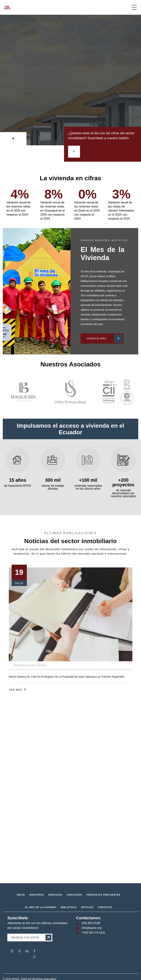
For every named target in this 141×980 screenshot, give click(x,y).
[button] (13, 139)
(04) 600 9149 (91, 923)
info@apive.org (92, 928)
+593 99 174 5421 (94, 933)
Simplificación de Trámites (30, 665)
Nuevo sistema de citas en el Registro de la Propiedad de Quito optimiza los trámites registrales (67, 677)
